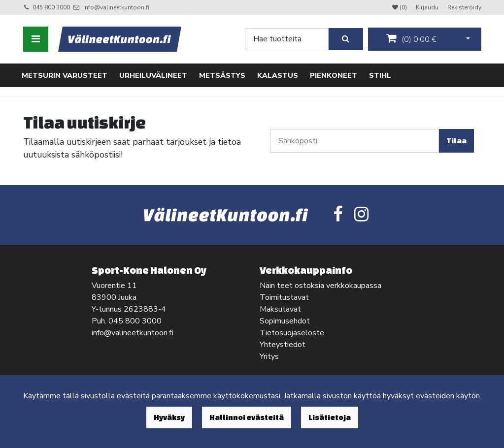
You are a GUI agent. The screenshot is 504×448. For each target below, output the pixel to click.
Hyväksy (169, 417)
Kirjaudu (428, 7)
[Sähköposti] (354, 141)
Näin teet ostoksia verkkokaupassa (320, 286)
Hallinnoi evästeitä (247, 417)
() (411, 39)
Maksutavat (280, 309)
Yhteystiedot (283, 345)
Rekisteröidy (464, 7)
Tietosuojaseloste (292, 333)
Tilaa (456, 141)
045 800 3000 (51, 7)
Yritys (269, 356)
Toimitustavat (284, 297)
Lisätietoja (330, 417)
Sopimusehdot (285, 321)
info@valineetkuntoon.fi (116, 7)
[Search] (287, 39)
